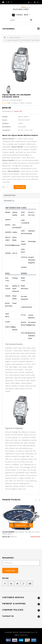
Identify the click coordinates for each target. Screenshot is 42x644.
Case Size (23, 214)
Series (8, 220)
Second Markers (24, 299)
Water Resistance (25, 325)
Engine (8, 253)
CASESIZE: (6, 130)
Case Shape (24, 243)
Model (8, 225)
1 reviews (15, 103)
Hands (8, 296)
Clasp (8, 322)
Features (25, 334)
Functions (9, 328)
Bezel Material (9, 306)
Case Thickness (25, 223)
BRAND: (5, 117)
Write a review (26, 103)
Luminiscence (25, 308)
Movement (9, 247)
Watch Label (8, 239)
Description (10, 195)
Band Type (23, 279)
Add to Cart (20, 187)
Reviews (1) (9, 201)
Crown (24, 267)
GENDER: (6, 123)
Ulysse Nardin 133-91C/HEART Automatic (24, 40)
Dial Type (8, 279)
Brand (8, 212)
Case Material (25, 234)
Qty (4, 187)
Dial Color (8, 287)
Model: (5, 120)
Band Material (25, 289)
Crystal (24, 259)
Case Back (23, 251)
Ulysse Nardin (15, 37)
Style (24, 315)
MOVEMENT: (7, 127)
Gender (9, 232)
